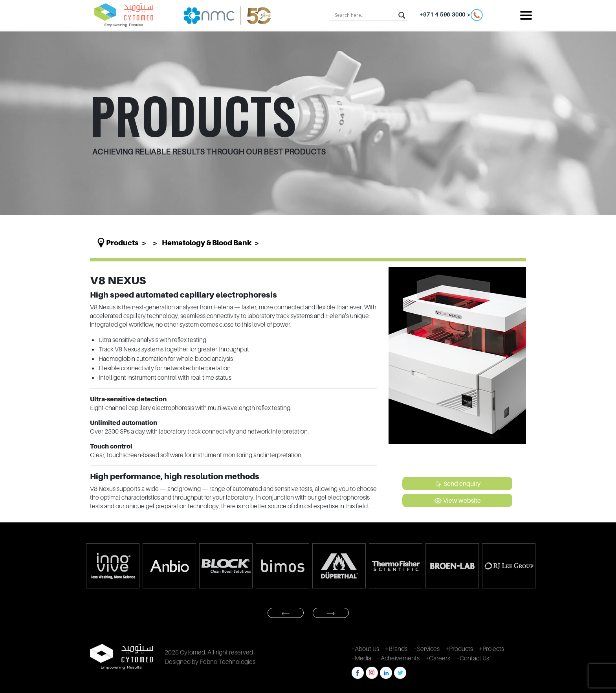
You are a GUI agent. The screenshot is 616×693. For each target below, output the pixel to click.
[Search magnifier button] (402, 15)
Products (122, 243)
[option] (112, 566)
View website (457, 501)
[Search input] (365, 15)
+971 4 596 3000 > (451, 15)
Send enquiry (457, 484)
